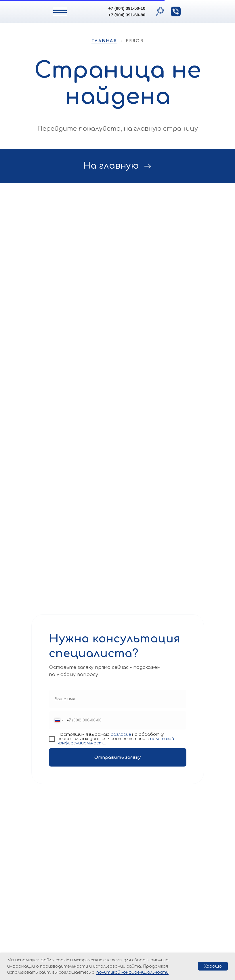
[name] (118, 699)
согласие (121, 734)
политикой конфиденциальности (132, 972)
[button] (176, 11)
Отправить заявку (117, 757)
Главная (104, 41)
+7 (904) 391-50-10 (127, 8)
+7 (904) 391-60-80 (127, 15)
